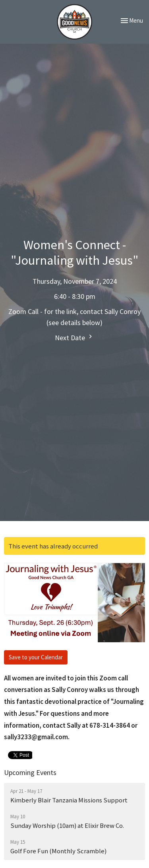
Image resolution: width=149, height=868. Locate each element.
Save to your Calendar (36, 657)
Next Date (74, 337)
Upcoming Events (30, 772)
